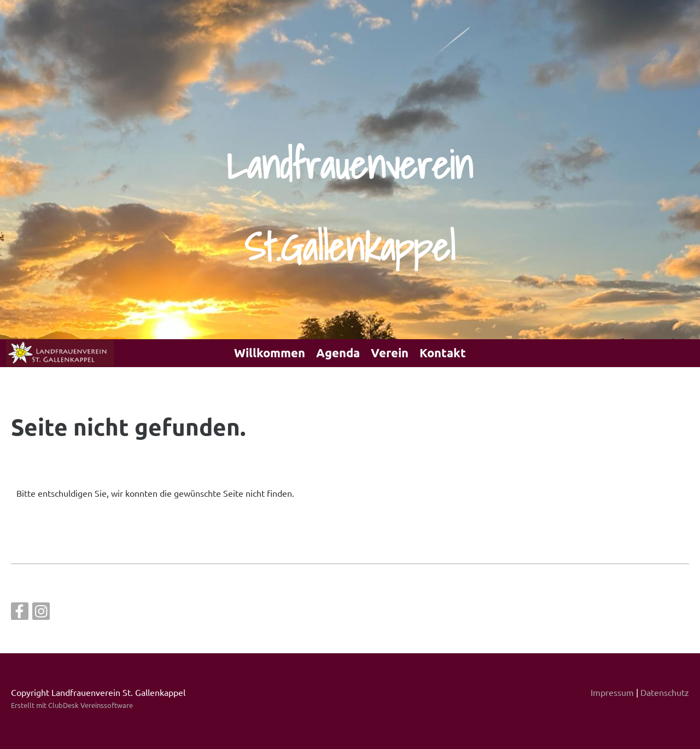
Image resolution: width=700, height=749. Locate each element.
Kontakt (443, 353)
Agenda (338, 353)
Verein (390, 353)
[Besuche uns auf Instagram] (41, 613)
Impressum (612, 692)
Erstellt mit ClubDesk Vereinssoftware (72, 705)
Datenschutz (665, 692)
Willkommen (270, 353)
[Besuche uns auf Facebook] (20, 613)
